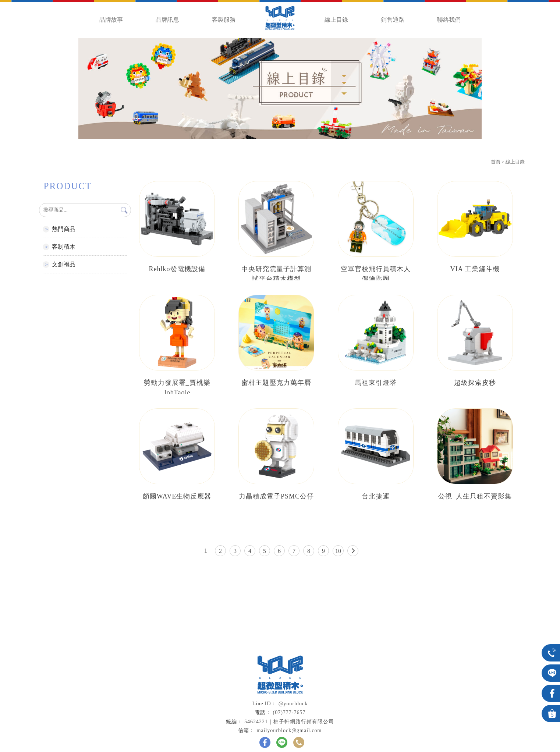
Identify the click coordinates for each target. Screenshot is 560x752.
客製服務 (224, 20)
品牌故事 (111, 20)
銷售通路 (393, 20)
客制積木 (64, 247)
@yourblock (293, 704)
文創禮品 (64, 264)
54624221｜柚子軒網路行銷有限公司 (289, 722)
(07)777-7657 (289, 712)
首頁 (496, 162)
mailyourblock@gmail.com (289, 730)
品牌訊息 (167, 20)
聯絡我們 (449, 20)
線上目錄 (336, 20)
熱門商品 (64, 229)
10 (338, 551)
